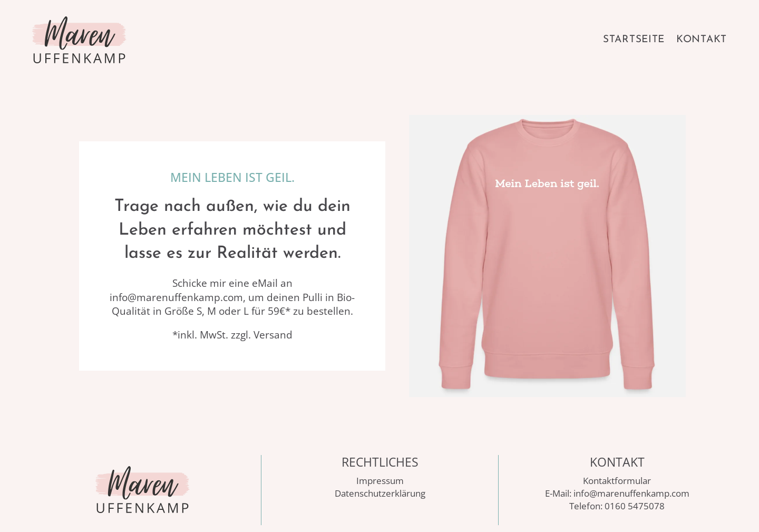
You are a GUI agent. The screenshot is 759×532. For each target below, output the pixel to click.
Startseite (634, 40)
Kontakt (702, 40)
